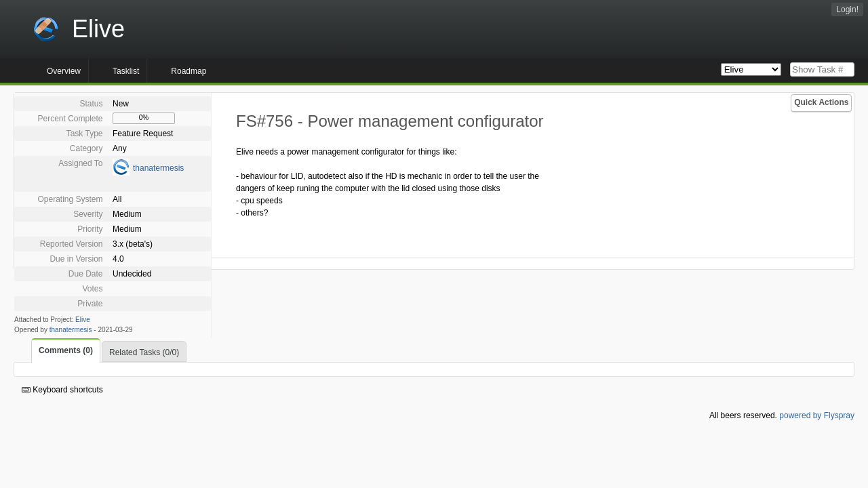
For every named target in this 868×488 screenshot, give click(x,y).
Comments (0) (66, 350)
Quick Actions (821, 102)
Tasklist (126, 71)
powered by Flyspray (817, 415)
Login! (847, 9)
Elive (83, 320)
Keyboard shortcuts (62, 390)
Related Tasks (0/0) (144, 352)
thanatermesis (158, 168)
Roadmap (189, 71)
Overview (64, 71)
